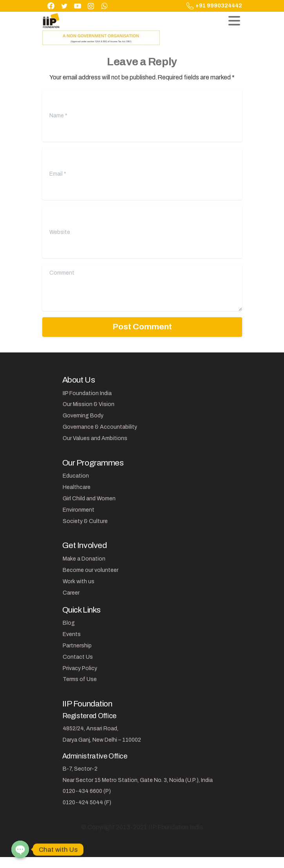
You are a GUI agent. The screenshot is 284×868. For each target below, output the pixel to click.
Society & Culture (85, 521)
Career (71, 593)
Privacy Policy (80, 668)
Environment (79, 510)
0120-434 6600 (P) (87, 791)
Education (76, 476)
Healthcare (77, 487)
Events (72, 634)
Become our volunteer (90, 570)
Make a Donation (84, 559)
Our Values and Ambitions (95, 438)
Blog (69, 623)
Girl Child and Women (89, 499)
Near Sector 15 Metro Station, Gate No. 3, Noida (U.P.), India (138, 780)
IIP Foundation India (87, 393)
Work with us (79, 581)
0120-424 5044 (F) (87, 802)
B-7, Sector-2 (80, 769)
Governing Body (83, 416)
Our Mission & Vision (89, 404)
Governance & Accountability (100, 427)
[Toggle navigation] (234, 21)
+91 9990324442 (214, 6)
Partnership (77, 646)
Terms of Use (80, 679)
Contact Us (78, 657)
